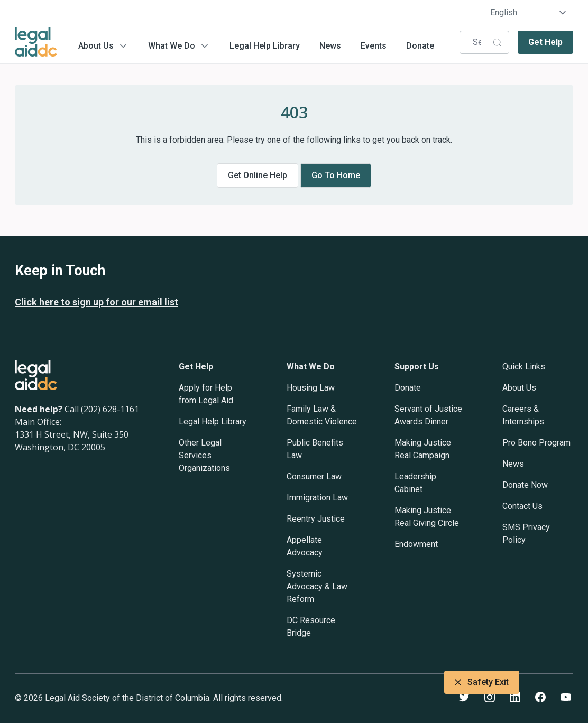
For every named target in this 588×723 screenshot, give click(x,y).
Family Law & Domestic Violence (322, 415)
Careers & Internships (523, 415)
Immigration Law (317, 498)
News (330, 46)
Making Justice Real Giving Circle (427, 517)
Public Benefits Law (315, 449)
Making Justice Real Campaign (423, 449)
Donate (420, 46)
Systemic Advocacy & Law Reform (317, 586)
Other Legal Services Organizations (204, 455)
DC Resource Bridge (311, 627)
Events (374, 46)
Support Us (417, 367)
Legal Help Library (265, 46)
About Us (96, 46)
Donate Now (525, 485)
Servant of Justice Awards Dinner (428, 415)
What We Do (172, 46)
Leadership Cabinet (415, 483)
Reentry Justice (316, 519)
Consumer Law (314, 476)
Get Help (545, 42)
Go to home (336, 175)
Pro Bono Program (536, 443)
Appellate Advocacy (305, 546)
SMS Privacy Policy (526, 534)
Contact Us (522, 506)
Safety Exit (482, 682)
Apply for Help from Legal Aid (206, 394)
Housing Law (311, 388)
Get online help (258, 175)
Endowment (416, 544)
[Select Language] (529, 13)
